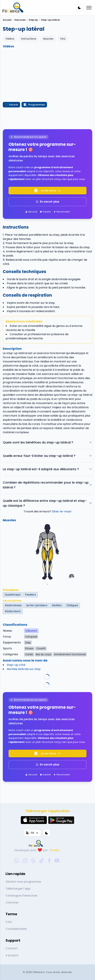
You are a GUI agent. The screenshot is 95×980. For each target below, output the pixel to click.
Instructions (29, 39)
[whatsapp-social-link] (17, 861)
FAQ (63, 39)
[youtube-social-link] (57, 861)
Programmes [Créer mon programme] (34, 105)
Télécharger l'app (18, 889)
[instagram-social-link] (25, 861)
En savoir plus (47, 202)
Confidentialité (16, 929)
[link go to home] (37, 843)
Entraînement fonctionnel (70, 654)
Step (28, 643)
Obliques (72, 605)
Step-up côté (16, 665)
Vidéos (10, 39)
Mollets (57, 605)
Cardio (29, 654)
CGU (9, 922)
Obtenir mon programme (23, 882)
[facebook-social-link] (49, 861)
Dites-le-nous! (62, 511)
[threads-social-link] (33, 861)
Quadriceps (13, 595)
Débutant (31, 631)
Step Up (33, 20)
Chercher (12, 902)
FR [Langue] (32, 833)
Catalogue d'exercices (21, 896)
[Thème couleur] (79, 8)
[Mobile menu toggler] (89, 8)
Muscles (48, 39)
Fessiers (30, 595)
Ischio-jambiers (37, 605)
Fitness (29, 648)
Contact (12, 948)
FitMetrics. (39, 972)
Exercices (20, 20)
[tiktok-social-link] (42, 860)
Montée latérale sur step (24, 669)
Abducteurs (13, 611)
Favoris (11, 105)
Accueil (7, 20)
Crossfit (41, 648)
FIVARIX (54, 850)
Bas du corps (44, 654)
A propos (12, 955)
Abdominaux (13, 605)
